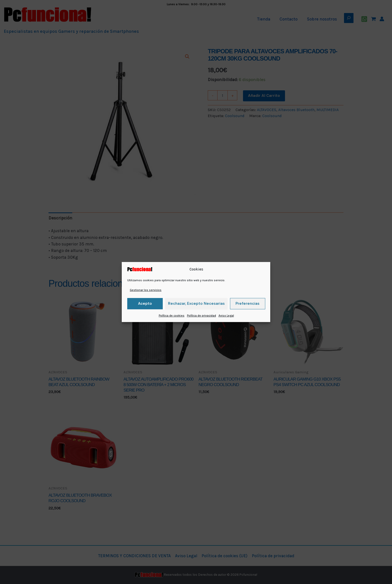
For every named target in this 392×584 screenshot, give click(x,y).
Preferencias (247, 304)
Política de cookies (172, 316)
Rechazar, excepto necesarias (196, 304)
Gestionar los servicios (146, 290)
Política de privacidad (201, 316)
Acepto (145, 304)
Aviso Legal (226, 316)
